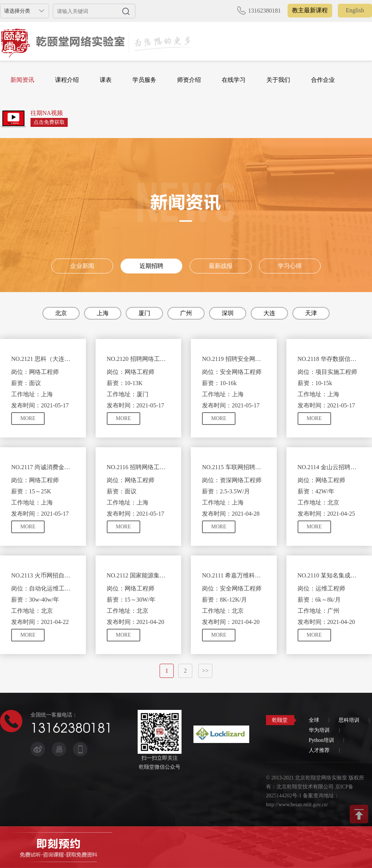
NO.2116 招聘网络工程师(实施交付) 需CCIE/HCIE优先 (139, 467)
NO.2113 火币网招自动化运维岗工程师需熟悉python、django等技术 (43, 575)
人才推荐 (319, 750)
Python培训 (321, 740)
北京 (61, 313)
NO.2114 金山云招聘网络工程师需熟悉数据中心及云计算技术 (329, 467)
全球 (314, 720)
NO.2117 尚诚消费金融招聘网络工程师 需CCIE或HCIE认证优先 (43, 467)
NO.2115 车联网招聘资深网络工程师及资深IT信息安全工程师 (234, 467)
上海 (103, 313)
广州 (186, 313)
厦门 (144, 313)
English (355, 10)
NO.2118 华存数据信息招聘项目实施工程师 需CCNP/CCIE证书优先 (329, 359)
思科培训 (349, 720)
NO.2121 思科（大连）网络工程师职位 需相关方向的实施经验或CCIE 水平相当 (43, 359)
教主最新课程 (310, 10)
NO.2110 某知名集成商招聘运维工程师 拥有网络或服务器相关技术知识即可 (329, 575)
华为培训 (319, 730)
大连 (269, 313)
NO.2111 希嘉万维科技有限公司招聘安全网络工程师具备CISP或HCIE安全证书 (234, 575)
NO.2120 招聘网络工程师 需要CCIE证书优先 (139, 359)
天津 (311, 313)
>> (205, 671)
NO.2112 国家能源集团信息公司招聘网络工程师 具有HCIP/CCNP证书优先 (139, 575)
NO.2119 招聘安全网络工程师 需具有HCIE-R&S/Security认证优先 (234, 359)
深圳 (228, 313)
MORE (28, 418)
